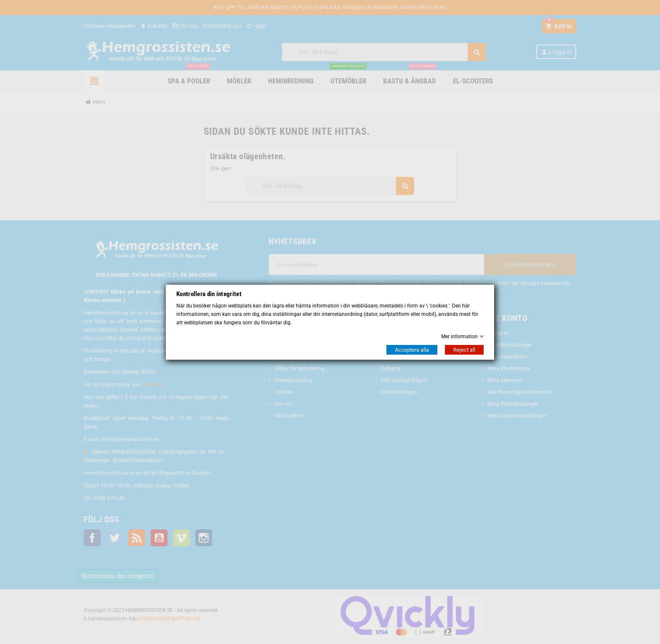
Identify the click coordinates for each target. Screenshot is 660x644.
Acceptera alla (412, 350)
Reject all (464, 350)
